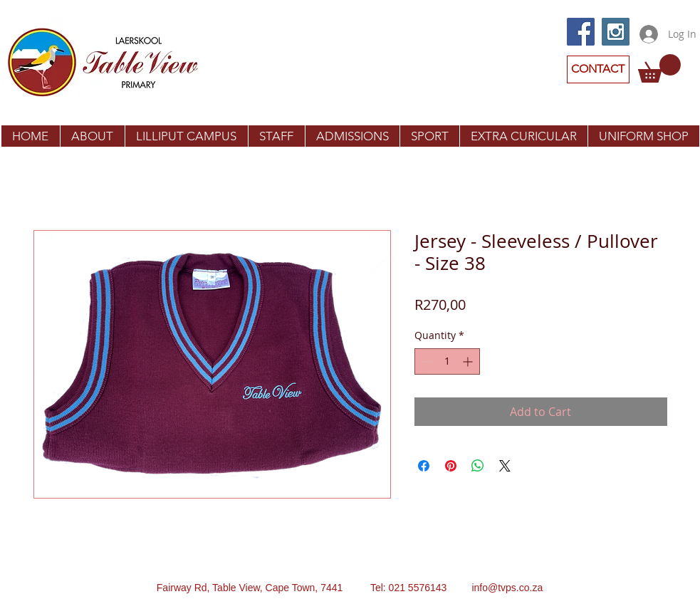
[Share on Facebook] (424, 466)
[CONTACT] (598, 69)
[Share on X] (505, 466)
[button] (659, 68)
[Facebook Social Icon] (581, 32)
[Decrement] (425, 361)
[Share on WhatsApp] (478, 466)
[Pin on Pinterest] (451, 466)
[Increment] (469, 361)
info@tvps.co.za (507, 588)
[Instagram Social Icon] (616, 32)
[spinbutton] (447, 361)
